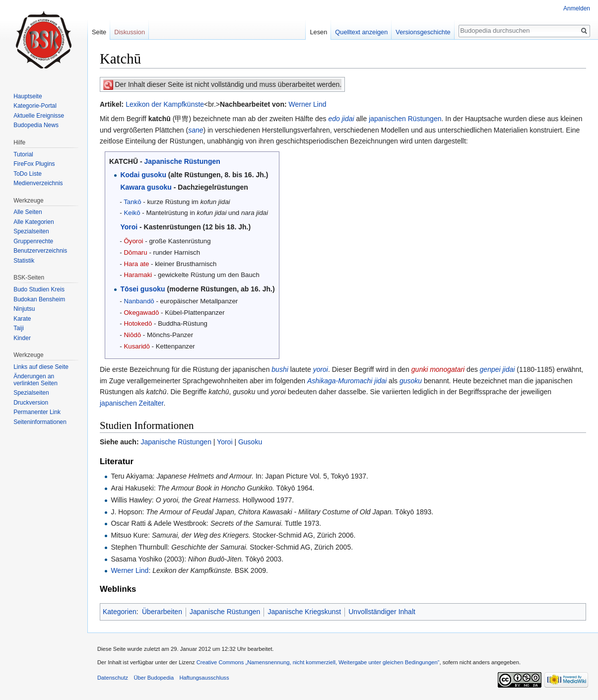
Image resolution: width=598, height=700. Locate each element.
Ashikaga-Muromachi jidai (347, 381)
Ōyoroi (133, 241)
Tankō (132, 202)
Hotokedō (138, 323)
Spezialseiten (31, 231)
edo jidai (341, 119)
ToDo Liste (28, 174)
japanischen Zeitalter (132, 403)
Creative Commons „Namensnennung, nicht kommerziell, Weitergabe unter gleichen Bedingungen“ (318, 662)
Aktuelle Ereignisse (39, 116)
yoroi (321, 369)
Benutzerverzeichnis (40, 251)
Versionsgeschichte (423, 32)
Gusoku (250, 442)
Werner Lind (308, 104)
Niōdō (132, 335)
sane (196, 130)
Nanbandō (139, 301)
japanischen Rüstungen (405, 119)
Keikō (132, 213)
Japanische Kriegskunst (304, 612)
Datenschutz (113, 678)
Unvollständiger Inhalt (382, 612)
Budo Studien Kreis (39, 289)
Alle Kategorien (33, 222)
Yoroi (129, 227)
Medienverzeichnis (38, 183)
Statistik (24, 261)
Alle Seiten (28, 212)
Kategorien (120, 612)
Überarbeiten (162, 612)
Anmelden (577, 8)
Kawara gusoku (146, 187)
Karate (22, 319)
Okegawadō (141, 313)
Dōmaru (135, 252)
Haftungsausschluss (204, 678)
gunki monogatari (438, 369)
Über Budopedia (154, 678)
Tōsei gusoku (142, 289)
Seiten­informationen (40, 422)
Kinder (22, 338)
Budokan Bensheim (39, 299)
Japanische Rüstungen (182, 161)
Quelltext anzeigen (361, 32)
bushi (280, 369)
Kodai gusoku (143, 175)
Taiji (19, 328)
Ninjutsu (24, 309)
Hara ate (136, 264)
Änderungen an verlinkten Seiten (35, 380)
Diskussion (130, 32)
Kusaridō (136, 346)
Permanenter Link (37, 412)
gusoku (411, 381)
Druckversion (31, 403)
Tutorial (23, 154)
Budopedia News (36, 125)
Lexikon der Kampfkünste (165, 104)
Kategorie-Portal (35, 106)
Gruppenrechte (33, 241)
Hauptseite (28, 96)
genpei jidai (498, 369)
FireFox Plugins (34, 164)
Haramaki (138, 275)
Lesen (318, 32)
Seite (99, 32)
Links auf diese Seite (41, 367)
